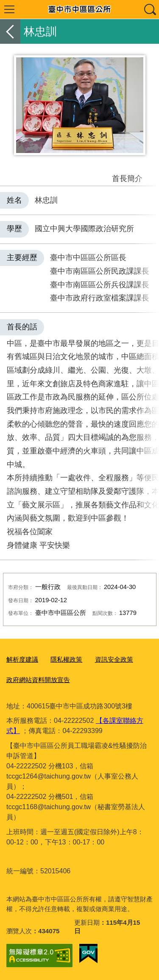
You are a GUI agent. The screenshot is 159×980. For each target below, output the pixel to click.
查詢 (150, 9)
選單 (9, 9)
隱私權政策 (66, 659)
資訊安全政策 (114, 659)
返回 (10, 31)
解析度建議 (22, 659)
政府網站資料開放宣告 (38, 680)
